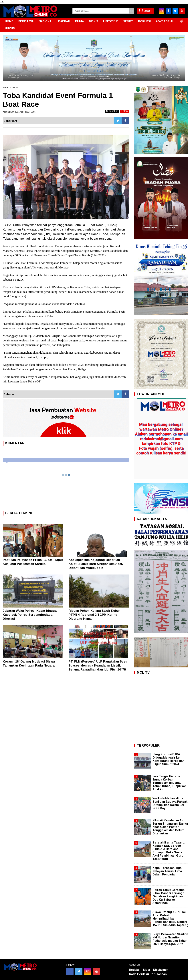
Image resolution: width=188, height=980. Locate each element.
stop (124, 111)
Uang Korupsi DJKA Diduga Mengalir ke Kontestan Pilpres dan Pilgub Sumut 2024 (168, 759)
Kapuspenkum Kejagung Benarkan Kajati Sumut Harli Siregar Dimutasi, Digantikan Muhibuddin (96, 564)
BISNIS (94, 21)
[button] (182, 20)
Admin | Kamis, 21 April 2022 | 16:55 (19, 112)
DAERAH (64, 21)
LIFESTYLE (111, 21)
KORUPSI (144, 21)
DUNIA (80, 21)
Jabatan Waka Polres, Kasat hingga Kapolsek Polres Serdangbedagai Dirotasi (30, 615)
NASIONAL (46, 21)
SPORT (128, 21)
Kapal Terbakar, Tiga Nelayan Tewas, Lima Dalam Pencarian (167, 871)
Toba (15, 88)
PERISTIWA (26, 21)
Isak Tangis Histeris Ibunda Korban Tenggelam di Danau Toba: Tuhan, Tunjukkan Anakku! (170, 783)
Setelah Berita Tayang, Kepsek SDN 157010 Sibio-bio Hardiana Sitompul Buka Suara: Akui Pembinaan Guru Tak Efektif (169, 851)
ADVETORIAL (165, 21)
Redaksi (135, 970)
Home (6, 88)
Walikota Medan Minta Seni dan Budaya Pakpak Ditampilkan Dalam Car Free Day (170, 803)
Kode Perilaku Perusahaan (148, 974)
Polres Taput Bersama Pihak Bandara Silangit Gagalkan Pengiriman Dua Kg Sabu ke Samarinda (169, 897)
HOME (9, 21)
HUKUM (10, 28)
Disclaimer (161, 970)
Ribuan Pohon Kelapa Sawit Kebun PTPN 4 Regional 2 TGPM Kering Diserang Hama (95, 615)
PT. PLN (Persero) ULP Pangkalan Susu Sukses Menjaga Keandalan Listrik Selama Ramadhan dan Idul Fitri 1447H (98, 666)
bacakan (112, 111)
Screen (145, 11)
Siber (147, 970)
